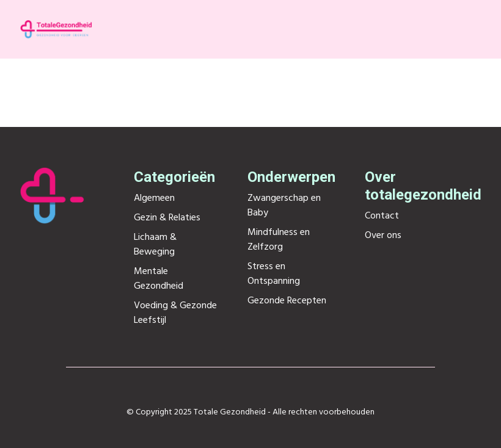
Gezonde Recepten (287, 301)
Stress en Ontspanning (274, 274)
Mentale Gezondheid (159, 279)
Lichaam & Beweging (155, 245)
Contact (382, 216)
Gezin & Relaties (167, 218)
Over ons (383, 236)
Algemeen (154, 198)
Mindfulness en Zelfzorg (279, 240)
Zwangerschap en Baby (284, 206)
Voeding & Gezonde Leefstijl (175, 313)
